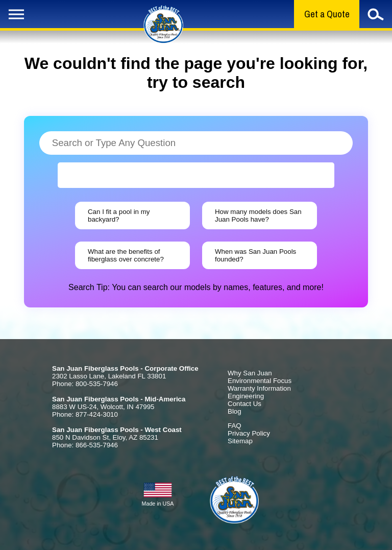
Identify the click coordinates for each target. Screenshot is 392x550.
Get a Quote (327, 14)
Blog (235, 411)
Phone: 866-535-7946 (85, 445)
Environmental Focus (260, 381)
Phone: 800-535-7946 (85, 384)
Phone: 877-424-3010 (85, 414)
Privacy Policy (249, 433)
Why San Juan (250, 373)
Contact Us (244, 404)
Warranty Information (259, 388)
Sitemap (240, 441)
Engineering (246, 396)
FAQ (235, 426)
